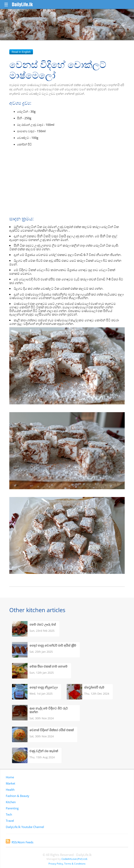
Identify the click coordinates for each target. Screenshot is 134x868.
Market (10, 783)
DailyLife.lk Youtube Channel (25, 827)
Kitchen (11, 802)
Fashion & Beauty (18, 796)
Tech (9, 814)
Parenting (12, 808)
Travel (10, 821)
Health (10, 790)
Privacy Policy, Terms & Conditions (67, 864)
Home (10, 777)
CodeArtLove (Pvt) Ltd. (75, 859)
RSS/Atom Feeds (20, 842)
